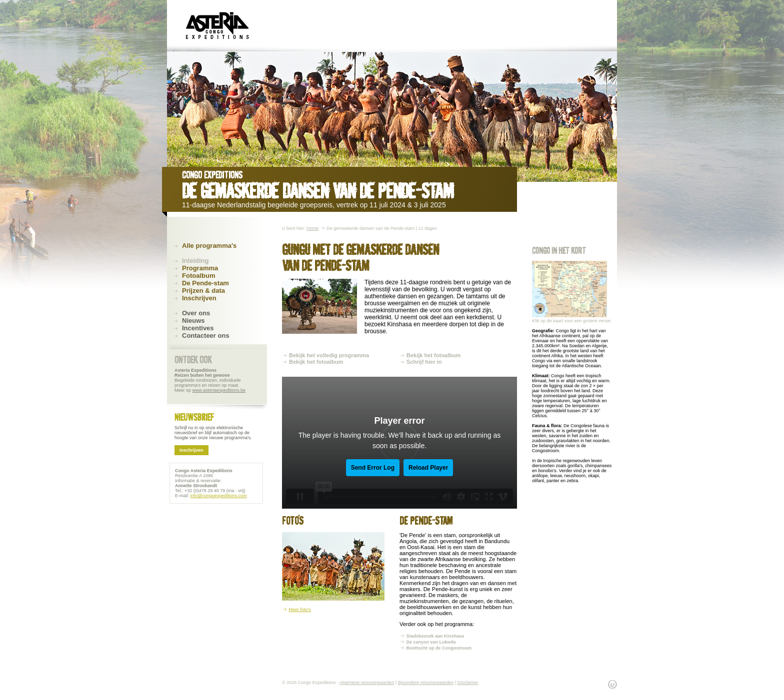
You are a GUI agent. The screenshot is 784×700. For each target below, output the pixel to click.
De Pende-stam (205, 283)
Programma (200, 268)
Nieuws (193, 321)
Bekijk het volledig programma (329, 355)
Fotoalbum (198, 276)
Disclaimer (468, 683)
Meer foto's (300, 610)
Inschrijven (199, 298)
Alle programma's (209, 246)
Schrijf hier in (424, 362)
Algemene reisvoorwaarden (367, 683)
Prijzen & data (203, 291)
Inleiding (195, 261)
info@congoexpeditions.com (219, 496)
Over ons (196, 313)
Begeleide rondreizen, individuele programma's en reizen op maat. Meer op (210, 380)
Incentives (198, 328)
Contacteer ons (206, 336)
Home (312, 228)
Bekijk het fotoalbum (316, 362)
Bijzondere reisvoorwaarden (426, 683)
